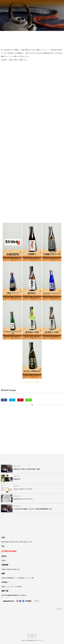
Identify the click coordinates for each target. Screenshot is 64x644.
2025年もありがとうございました (23, 499)
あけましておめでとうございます (23, 489)
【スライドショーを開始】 (32, 382)
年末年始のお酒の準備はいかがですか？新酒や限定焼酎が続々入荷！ (33, 509)
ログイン (60, 609)
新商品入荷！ (17, 479)
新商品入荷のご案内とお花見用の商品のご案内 (27, 469)
